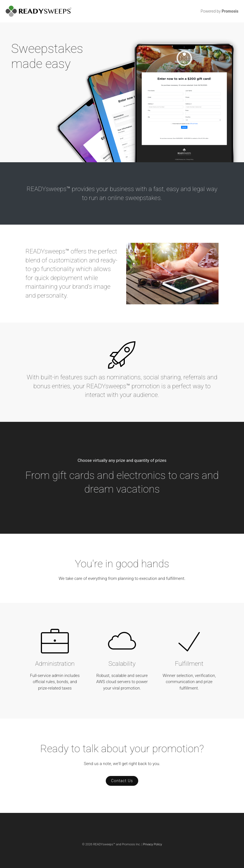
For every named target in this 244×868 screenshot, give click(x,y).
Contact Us (122, 781)
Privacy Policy (152, 844)
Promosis (230, 11)
